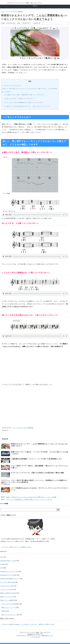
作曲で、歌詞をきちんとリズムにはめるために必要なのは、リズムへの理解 (31, 497)
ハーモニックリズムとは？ (12, 85)
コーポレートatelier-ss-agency (11, 624)
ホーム (3, 12)
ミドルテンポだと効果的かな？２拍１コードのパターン (24, 102)
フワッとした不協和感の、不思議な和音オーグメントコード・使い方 (29, 500)
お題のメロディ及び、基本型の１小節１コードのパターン (25, 95)
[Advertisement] (35, 366)
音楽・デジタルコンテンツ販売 (11, 615)
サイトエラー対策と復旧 (8, 582)
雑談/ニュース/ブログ (7, 597)
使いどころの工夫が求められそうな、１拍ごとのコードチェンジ (27, 106)
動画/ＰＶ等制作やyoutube (8, 593)
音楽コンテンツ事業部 (7, 600)
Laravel (3, 564)
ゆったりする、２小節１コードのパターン (20, 99)
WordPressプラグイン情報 (8, 575)
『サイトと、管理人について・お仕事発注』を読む (17, 547)
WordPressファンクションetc (9, 571)
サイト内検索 (4, 504)
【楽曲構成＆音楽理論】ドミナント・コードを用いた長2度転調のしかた (37, 459)
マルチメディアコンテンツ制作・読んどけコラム (24, 3)
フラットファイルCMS (7, 589)
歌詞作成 (4, 611)
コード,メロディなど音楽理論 (23, 428)
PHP (2, 568)
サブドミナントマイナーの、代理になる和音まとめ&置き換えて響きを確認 (37, 473)
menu (35, 6)
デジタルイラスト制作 (7, 586)
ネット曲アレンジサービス (29, 624)
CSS (2, 557)
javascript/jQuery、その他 (8, 561)
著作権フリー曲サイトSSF (46, 624)
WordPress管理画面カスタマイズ (10, 579)
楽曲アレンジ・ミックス (9, 607)
